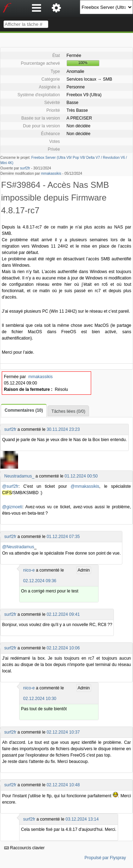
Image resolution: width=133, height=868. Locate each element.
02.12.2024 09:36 (40, 581)
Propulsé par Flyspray (105, 858)
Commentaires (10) (24, 410)
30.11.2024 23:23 (63, 429)
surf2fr (25, 168)
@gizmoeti (12, 507)
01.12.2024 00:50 (81, 476)
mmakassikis (51, 173)
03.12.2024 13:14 (82, 819)
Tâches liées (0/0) (68, 411)
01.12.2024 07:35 (63, 537)
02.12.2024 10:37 (63, 732)
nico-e (29, 570)
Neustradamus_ (19, 476)
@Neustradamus (18, 547)
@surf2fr (10, 486)
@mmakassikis (85, 486)
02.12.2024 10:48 (63, 785)
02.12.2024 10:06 (63, 648)
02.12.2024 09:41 (63, 614)
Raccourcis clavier (24, 848)
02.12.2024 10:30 (40, 699)
